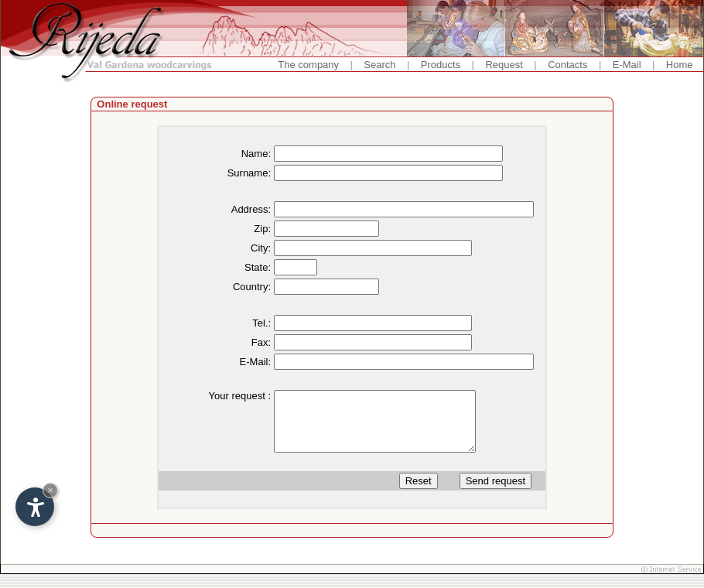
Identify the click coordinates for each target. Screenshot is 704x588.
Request (504, 65)
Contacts (567, 65)
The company (308, 65)
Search (379, 65)
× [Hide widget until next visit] (50, 490)
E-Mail (627, 65)
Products (441, 65)
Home (680, 65)
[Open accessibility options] (35, 507)
